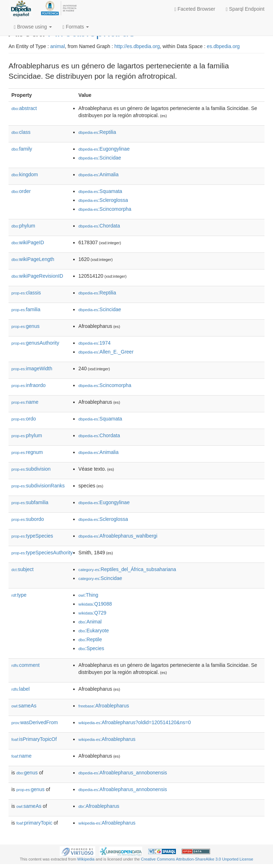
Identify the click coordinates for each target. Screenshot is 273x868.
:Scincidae (100, 158)
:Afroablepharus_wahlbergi (118, 536)
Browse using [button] (33, 27)
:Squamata (100, 191)
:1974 (95, 343)
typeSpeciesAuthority (42, 553)
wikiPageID (28, 242)
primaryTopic (34, 823)
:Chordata (99, 226)
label (20, 689)
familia (26, 309)
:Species (91, 648)
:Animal (90, 622)
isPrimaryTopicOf (34, 739)
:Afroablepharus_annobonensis (123, 773)
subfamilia (30, 502)
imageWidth (32, 368)
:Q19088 (95, 604)
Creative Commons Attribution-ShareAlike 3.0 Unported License (197, 859)
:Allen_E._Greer (106, 352)
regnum (27, 452)
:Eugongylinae (104, 149)
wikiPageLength (33, 259)
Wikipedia (86, 859)
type (19, 595)
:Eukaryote (94, 631)
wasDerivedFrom (35, 722)
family (22, 149)
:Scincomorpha (105, 209)
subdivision (31, 469)
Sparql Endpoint (245, 9)
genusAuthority (35, 343)
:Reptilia (97, 132)
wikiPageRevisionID (37, 276)
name (25, 402)
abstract (24, 108)
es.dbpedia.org (223, 46)
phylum (23, 226)
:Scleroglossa (103, 200)
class (21, 132)
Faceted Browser (195, 9)
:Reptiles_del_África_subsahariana (127, 569)
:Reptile (90, 639)
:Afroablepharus (104, 706)
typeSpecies (32, 536)
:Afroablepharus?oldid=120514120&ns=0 (135, 722)
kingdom (25, 174)
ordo (24, 419)
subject (22, 569)
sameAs (24, 706)
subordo (28, 519)
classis (26, 293)
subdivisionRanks (38, 486)
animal (57, 46)
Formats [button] (76, 27)
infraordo (28, 385)
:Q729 (93, 613)
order (21, 191)
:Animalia (99, 174)
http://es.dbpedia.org (137, 46)
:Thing (89, 595)
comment (25, 665)
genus (25, 326)
